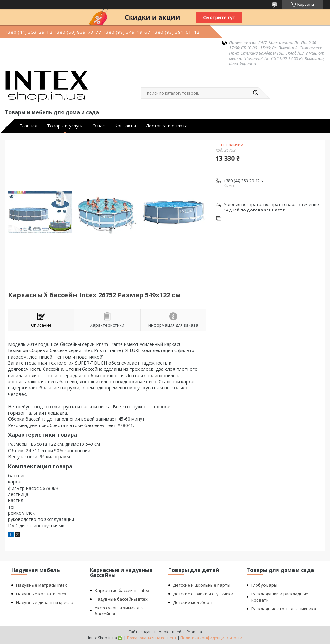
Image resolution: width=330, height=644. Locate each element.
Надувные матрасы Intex (42, 585)
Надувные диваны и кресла (45, 602)
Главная (28, 126)
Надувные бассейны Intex (121, 599)
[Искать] (255, 93)
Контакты (125, 126)
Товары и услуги (65, 126)
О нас (99, 126)
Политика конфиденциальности (211, 638)
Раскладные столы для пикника (284, 609)
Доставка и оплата (167, 126)
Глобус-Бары (264, 585)
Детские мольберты (194, 602)
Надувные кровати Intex (41, 594)
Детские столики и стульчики (203, 594)
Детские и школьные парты (202, 585)
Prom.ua (194, 632)
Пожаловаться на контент (152, 638)
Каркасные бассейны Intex (122, 590)
